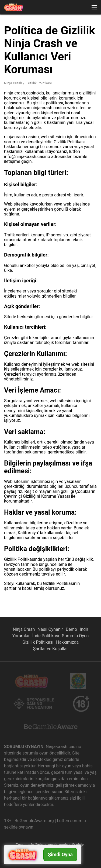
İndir (84, 629)
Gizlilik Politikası (38, 642)
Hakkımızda (67, 642)
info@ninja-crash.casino (49, 845)
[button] (94, 7)
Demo (71, 629)
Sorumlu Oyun (75, 636)
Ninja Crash (24, 629)
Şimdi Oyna (60, 854)
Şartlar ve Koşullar (50, 649)
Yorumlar (21, 636)
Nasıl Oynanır (50, 629)
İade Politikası (46, 636)
